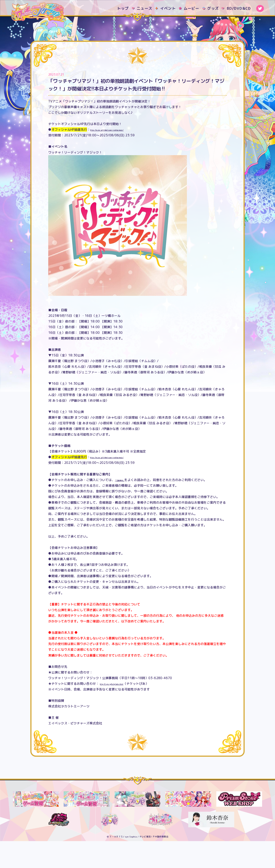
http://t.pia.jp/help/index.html (124, 710)
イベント (168, 8)
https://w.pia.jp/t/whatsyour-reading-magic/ (126, 156)
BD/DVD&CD (239, 8)
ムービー (192, 8)
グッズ (213, 8)
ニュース (144, 8)
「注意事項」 (124, 506)
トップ (123, 8)
